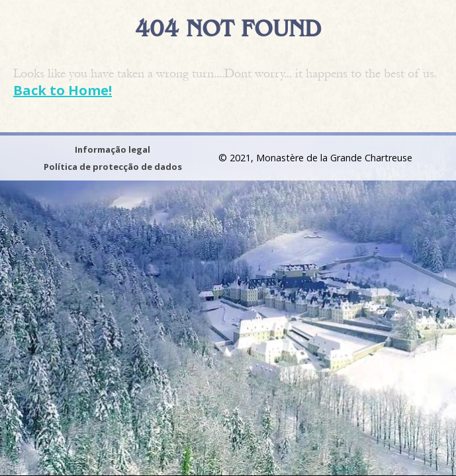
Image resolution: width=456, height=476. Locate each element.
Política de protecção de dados (113, 167)
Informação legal (113, 149)
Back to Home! (63, 90)
